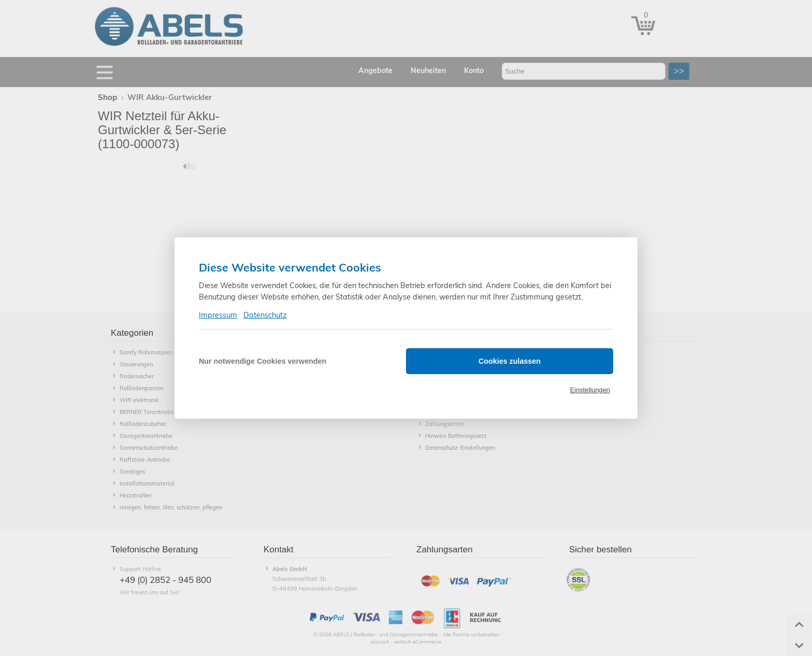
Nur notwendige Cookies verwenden (263, 361)
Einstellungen (590, 390)
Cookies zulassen (510, 361)
